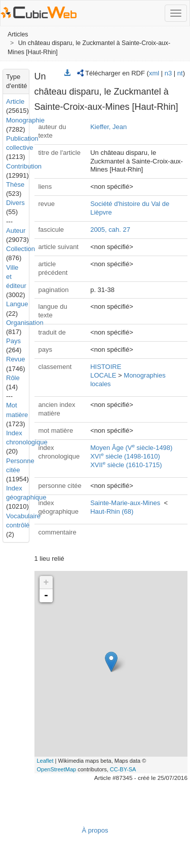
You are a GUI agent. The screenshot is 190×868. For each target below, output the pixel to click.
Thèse (15, 184)
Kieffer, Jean (108, 127)
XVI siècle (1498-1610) (125, 456)
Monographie (25, 120)
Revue (16, 359)
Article (15, 101)
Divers (15, 203)
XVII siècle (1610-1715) (126, 465)
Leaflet (45, 761)
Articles (18, 34)
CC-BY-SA (123, 769)
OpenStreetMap (57, 769)
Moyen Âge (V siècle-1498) (131, 448)
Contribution (24, 166)
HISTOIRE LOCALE (106, 371)
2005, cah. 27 (110, 230)
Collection (21, 249)
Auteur (16, 231)
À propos (95, 830)
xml (154, 73)
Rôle (13, 378)
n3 (168, 73)
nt (180, 73)
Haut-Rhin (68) (112, 511)
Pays (13, 341)
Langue (17, 304)
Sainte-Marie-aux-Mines (125, 503)
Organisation (25, 323)
